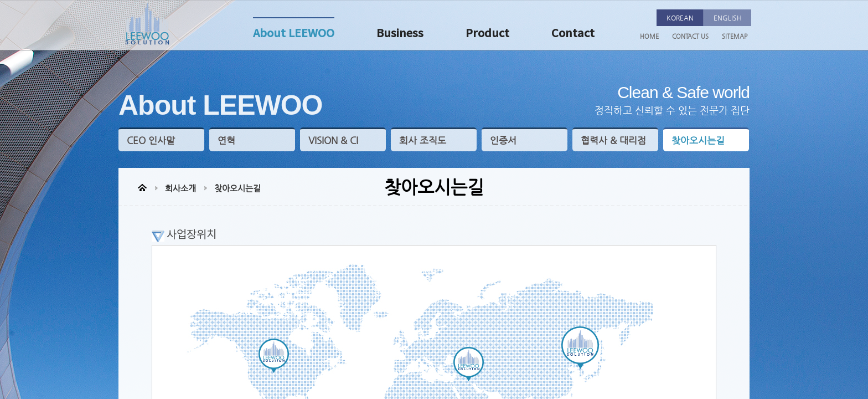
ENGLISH (728, 18)
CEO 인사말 (151, 140)
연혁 (226, 140)
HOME (649, 36)
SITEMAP (735, 36)
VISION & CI (333, 140)
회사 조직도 (423, 140)
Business (400, 34)
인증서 (503, 140)
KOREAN (680, 18)
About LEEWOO (294, 34)
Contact (573, 34)
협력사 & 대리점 (613, 140)
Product (487, 34)
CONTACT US (690, 36)
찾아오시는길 (698, 140)
